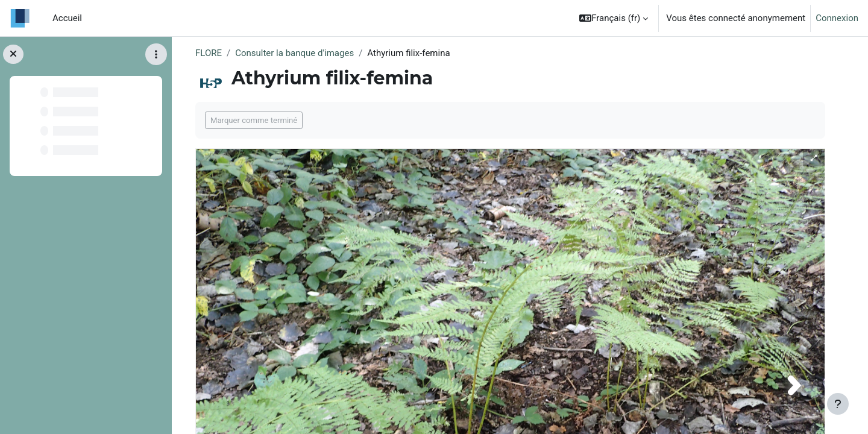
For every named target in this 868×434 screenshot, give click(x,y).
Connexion (837, 18)
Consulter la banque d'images (294, 53)
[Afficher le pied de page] (838, 404)
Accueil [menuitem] (67, 18)
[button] (614, 18)
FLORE (209, 53)
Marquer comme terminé (254, 120)
